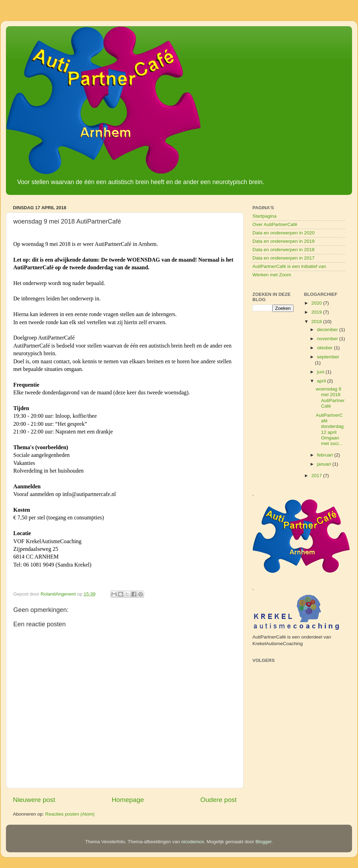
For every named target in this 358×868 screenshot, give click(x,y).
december (328, 330)
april (322, 381)
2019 (317, 312)
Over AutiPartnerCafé (275, 224)
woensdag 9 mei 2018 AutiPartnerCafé (330, 397)
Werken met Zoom (272, 275)
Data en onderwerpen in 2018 (284, 250)
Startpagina (264, 216)
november (328, 339)
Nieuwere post (34, 800)
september (328, 357)
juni (321, 372)
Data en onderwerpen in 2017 (284, 258)
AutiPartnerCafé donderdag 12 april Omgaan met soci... (330, 429)
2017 (317, 476)
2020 (317, 303)
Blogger (264, 842)
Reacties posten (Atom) (70, 814)
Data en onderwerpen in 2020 (284, 233)
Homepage (128, 800)
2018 (317, 322)
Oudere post (219, 800)
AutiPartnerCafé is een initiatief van (289, 266)
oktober (326, 348)
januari (325, 464)
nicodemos (192, 842)
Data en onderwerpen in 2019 (284, 241)
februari (326, 455)
